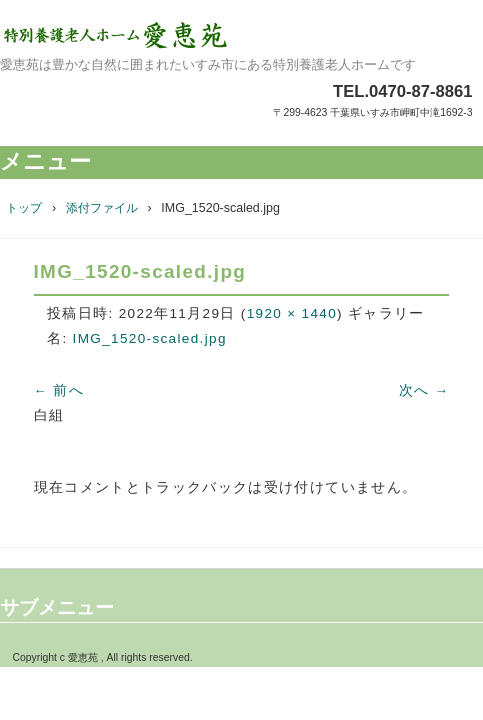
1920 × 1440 (292, 313)
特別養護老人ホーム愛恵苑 (241, 35)
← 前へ (59, 390)
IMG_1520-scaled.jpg (150, 338)
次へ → (424, 390)
